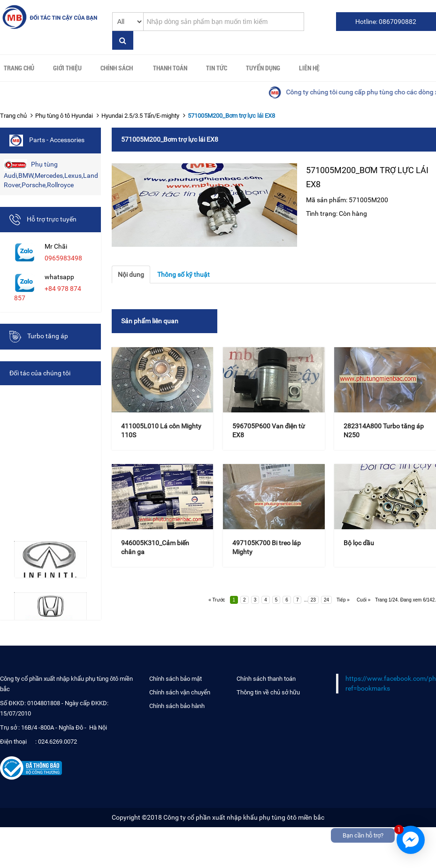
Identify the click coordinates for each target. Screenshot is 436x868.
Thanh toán (170, 68)
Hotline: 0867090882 (386, 22)
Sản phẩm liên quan (150, 321)
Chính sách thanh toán (266, 679)
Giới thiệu (67, 68)
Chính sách (117, 68)
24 (326, 600)
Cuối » (363, 600)
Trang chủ (19, 68)
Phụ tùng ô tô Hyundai (64, 116)
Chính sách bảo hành (177, 706)
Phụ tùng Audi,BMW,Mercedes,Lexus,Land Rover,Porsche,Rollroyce (51, 174)
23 (313, 600)
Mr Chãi (56, 246)
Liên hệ (309, 68)
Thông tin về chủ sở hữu (268, 692)
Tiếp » (343, 600)
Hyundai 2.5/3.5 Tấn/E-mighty (140, 116)
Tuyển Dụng (263, 68)
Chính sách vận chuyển (180, 692)
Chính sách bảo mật (176, 679)
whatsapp (59, 277)
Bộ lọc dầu (359, 543)
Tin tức (217, 68)
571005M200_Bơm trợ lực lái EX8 (231, 116)
